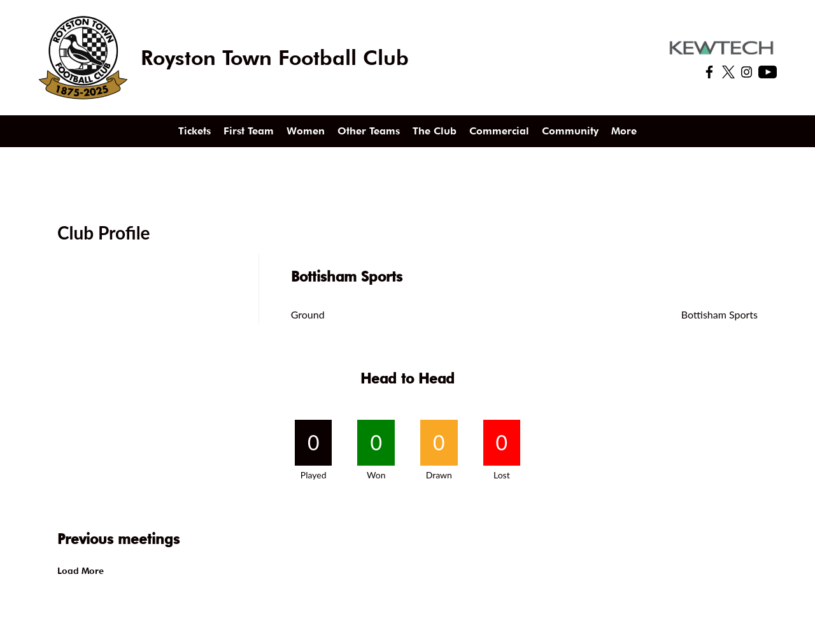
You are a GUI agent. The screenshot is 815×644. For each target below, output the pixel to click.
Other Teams (369, 131)
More (624, 131)
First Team (249, 131)
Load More (81, 571)
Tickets (195, 131)
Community (570, 131)
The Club (435, 131)
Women (306, 131)
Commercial (499, 131)
